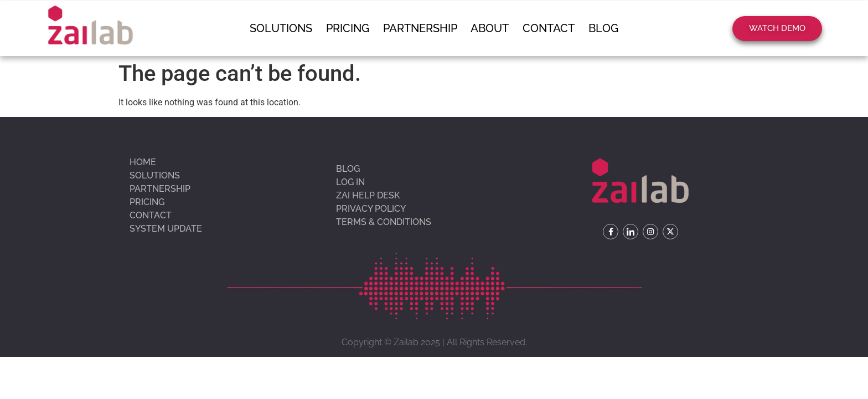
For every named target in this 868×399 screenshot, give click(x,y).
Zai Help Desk (368, 195)
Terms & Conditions (384, 222)
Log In (350, 182)
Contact (545, 28)
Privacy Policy (371, 209)
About (489, 28)
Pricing (352, 28)
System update (166, 229)
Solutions (288, 28)
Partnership (421, 28)
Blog (597, 28)
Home (143, 162)
